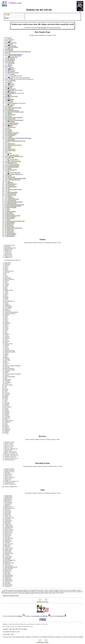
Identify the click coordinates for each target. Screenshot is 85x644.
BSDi (11, 126)
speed (9, 98)
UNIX (10, 41)
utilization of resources (13, 133)
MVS (11, 100)
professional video (12, 187)
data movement (10, 214)
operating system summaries (15, 54)
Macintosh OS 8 (13, 184)
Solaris (12, 49)
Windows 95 (12, 89)
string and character (12, 233)
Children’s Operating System (15, 189)
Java (9, 171)
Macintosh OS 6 (13, 170)
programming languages (14, 166)
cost (9, 53)
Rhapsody (13, 59)
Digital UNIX (11, 93)
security (10, 95)
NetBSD (13, 122)
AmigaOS (12, 71)
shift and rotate (10, 224)
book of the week (12, 195)
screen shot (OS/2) (15, 164)
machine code (10, 229)
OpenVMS (13, 76)
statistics (10, 146)
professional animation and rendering (17, 178)
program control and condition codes (16, 221)
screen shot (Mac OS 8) (15, 173)
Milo (57, 592)
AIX (11, 66)
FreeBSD (12, 74)
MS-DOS (11, 50)
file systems (11, 62)
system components (12, 103)
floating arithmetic (11, 212)
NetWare (10, 113)
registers (10, 196)
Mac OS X (12, 68)
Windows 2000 (14, 57)
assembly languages (13, 124)
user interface (12, 63)
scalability (10, 106)
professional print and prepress (15, 202)
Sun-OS (12, 86)
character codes (11, 177)
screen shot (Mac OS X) (15, 180)
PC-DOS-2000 (12, 81)
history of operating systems (15, 108)
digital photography (12, 207)
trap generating (10, 232)
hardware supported (13, 47)
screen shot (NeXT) (14, 155)
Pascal (8, 210)
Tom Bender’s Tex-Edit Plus (41, 616)
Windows (12, 84)
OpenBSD (12, 105)
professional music (12, 134)
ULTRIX (10, 130)
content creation (12, 150)
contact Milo (11, 158)
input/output (10, 225)
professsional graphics (13, 167)
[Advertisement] (53, 17)
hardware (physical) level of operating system (19, 52)
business (10, 116)
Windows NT (13, 43)
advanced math (10, 227)
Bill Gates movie (13, 96)
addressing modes (12, 203)
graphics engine (11, 119)
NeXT (11, 78)
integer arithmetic (11, 217)
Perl (9, 188)
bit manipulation (11, 222)
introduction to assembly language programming (19, 138)
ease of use (10, 102)
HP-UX (13, 69)
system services (11, 149)
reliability (10, 87)
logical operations (11, 235)
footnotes (10, 44)
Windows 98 (13, 46)
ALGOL (10, 176)
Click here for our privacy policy (11, 596)
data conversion (11, 218)
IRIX (11, 82)
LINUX (12, 40)
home (10, 38)
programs (10, 137)
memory (10, 168)
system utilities (11, 140)
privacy (9, 220)
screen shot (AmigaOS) (15, 161)
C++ (9, 142)
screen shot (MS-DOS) (13, 199)
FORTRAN (10, 183)
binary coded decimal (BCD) (14, 206)
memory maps (11, 185)
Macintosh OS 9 (13, 163)
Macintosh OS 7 (13, 194)
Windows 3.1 (13, 92)
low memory (10, 213)
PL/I (9, 191)
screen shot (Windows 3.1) (16, 174)
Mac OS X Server (14, 73)
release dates (11, 99)
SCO (9, 129)
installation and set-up (13, 123)
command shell (11, 135)
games (9, 148)
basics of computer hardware (15, 145)
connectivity (11, 109)
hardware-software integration (15, 117)
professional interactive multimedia (15, 205)
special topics (11, 198)
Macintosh (12, 60)
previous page (40, 602)
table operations (11, 236)
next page (46, 602)
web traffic (43, 27)
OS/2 (12, 79)
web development (12, 201)
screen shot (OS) (14, 160)
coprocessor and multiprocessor (14, 228)
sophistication (11, 144)
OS (11, 65)
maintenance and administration (15, 120)
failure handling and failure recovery (17, 141)
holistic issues (11, 90)
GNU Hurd (13, 115)
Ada (9, 181)
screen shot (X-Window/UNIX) (15, 156)
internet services (12, 127)
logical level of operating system (16, 112)
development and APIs (13, 110)
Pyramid (10, 131)
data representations (13, 192)
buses (8, 209)
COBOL (10, 153)
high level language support (13, 216)
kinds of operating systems (15, 56)
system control (10, 231)
